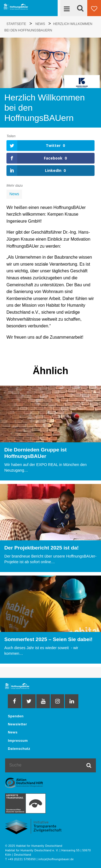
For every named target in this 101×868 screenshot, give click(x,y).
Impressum (18, 741)
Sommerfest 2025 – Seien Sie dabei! (48, 639)
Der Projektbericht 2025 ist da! (41, 548)
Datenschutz (19, 749)
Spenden (16, 716)
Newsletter (17, 724)
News (14, 194)
